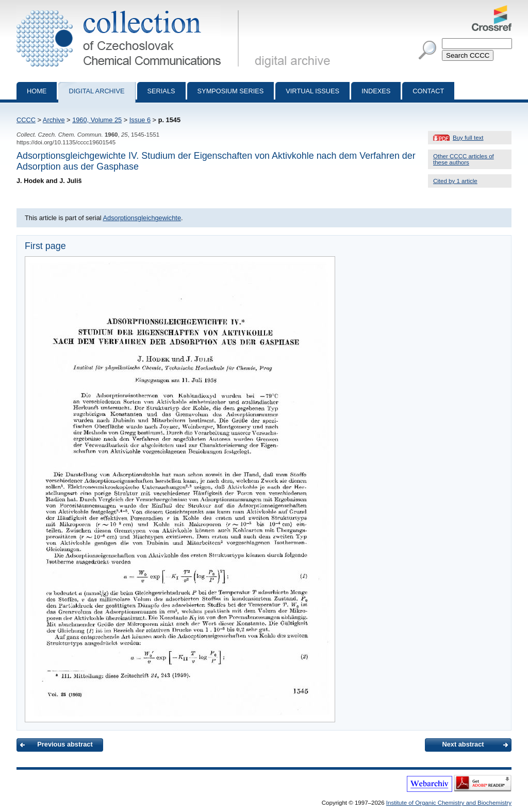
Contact (428, 91)
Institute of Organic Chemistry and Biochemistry (449, 803)
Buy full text (468, 138)
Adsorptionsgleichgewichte (142, 218)
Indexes (376, 91)
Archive (54, 120)
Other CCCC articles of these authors (464, 159)
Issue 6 (140, 120)
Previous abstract (65, 744)
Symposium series (231, 91)
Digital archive (96, 91)
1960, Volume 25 (97, 120)
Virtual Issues (312, 91)
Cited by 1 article (455, 181)
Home (37, 91)
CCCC (26, 120)
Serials (161, 91)
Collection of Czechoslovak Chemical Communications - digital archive (130, 9)
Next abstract (463, 744)
